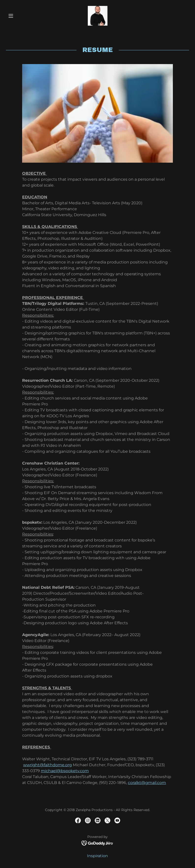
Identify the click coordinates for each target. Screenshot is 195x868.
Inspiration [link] (97, 856)
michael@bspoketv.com (65, 771)
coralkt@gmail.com (147, 783)
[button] (20, 16)
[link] (98, 16)
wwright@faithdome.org (47, 765)
